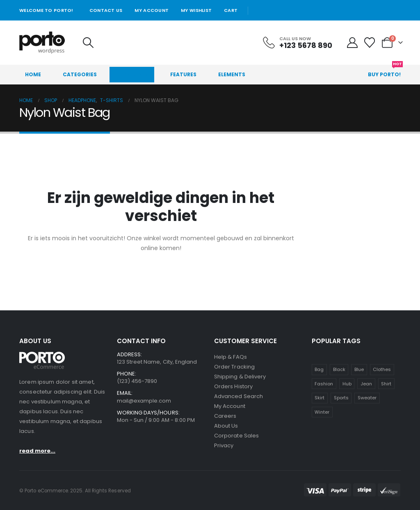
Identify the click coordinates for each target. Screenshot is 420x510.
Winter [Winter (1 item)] (322, 412)
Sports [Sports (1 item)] (341, 398)
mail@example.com (144, 401)
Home (33, 74)
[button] (88, 43)
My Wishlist (196, 10)
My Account (152, 10)
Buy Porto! (385, 71)
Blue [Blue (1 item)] (359, 369)
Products (134, 74)
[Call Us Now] (297, 43)
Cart (231, 10)
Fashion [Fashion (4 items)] (324, 384)
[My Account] (353, 43)
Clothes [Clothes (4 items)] (382, 369)
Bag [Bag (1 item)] (319, 369)
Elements (232, 74)
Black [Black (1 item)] (339, 369)
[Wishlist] (370, 43)
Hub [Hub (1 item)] (347, 384)
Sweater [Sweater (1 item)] (367, 398)
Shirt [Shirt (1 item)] (386, 384)
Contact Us (106, 10)
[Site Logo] (42, 43)
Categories (80, 74)
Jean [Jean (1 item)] (366, 384)
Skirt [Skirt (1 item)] (320, 398)
